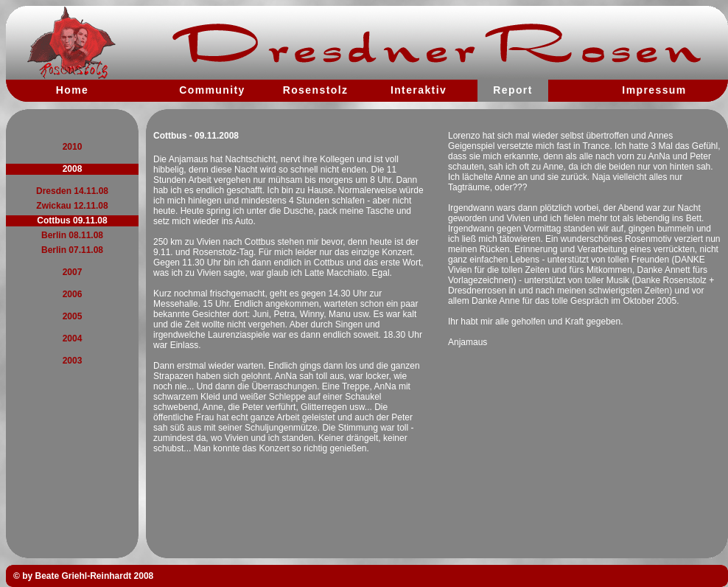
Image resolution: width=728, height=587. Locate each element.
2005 (73, 316)
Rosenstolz (316, 90)
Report (513, 90)
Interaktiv (419, 90)
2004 (73, 338)
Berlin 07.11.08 (72, 250)
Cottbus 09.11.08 (72, 220)
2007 (73, 272)
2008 (73, 169)
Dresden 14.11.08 (72, 191)
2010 (73, 147)
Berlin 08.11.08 (72, 235)
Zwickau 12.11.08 (72, 206)
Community (212, 90)
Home (73, 90)
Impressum (654, 90)
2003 (73, 361)
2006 (73, 294)
